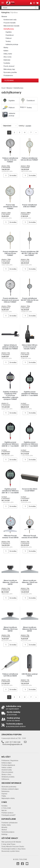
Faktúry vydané (7, 767)
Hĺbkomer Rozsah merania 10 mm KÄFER (10, 537)
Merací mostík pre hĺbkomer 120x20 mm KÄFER (10, 582)
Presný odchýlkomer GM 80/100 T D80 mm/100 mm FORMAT (30, 253)
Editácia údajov (7, 763)
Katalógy (4, 834)
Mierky (6, 48)
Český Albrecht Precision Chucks (13, 847)
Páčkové (9, 38)
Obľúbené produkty (8, 777)
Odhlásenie (5, 779)
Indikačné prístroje (12, 44)
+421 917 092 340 (13, 742)
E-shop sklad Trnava (8, 844)
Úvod (3, 88)
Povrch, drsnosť (9, 66)
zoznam (28, 126)
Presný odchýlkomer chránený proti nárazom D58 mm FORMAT (10, 300)
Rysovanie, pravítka (10, 72)
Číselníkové (10, 35)
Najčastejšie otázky (8, 798)
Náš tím (4, 810)
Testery (8, 41)
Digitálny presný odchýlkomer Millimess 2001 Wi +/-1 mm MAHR (10, 491)
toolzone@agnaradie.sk (12, 744)
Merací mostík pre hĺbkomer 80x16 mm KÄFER (30, 629)
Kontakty (4, 806)
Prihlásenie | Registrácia (10, 761)
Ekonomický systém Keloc (10, 851)
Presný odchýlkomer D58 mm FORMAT (30, 206)
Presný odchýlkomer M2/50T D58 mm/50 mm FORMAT (30, 300)
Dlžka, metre (8, 54)
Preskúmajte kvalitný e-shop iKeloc (14, 849)
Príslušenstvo (8, 75)
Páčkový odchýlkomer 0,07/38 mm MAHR (10, 675)
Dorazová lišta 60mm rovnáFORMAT (30, 490)
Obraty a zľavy (6, 774)
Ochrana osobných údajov (10, 789)
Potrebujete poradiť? (8, 815)
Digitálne (9, 32)
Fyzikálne (7, 63)
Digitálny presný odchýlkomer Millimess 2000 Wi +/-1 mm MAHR (10, 444)
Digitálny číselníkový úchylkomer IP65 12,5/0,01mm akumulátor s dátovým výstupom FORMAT (10, 396)
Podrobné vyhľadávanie (9, 823)
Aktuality (4, 827)
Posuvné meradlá (9, 23)
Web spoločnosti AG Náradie (11, 842)
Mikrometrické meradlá (11, 26)
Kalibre (6, 51)
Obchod (4, 830)
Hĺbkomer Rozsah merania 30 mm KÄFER (30, 537)
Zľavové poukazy (7, 772)
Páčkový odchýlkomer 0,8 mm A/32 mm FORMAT (10, 160)
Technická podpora (8, 832)
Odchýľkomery (9, 29)
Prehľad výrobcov (7, 813)
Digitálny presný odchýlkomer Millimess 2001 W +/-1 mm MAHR (30, 444)
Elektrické (7, 60)
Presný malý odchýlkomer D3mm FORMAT (10, 207)
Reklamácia (5, 791)
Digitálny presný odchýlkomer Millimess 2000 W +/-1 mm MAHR (30, 394)
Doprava (4, 794)
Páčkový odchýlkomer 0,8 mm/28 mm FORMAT (30, 159)
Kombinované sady (10, 20)
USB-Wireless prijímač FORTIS (30, 675)
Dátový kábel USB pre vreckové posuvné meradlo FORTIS (30, 347)
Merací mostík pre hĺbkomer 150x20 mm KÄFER (30, 582)
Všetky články (6, 825)
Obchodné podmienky (9, 787)
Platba (4, 796)
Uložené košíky (7, 770)
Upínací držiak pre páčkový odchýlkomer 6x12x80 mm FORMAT (10, 347)
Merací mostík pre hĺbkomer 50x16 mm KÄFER (10, 629)
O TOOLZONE (6, 808)
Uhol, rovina (7, 57)
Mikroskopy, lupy (9, 69)
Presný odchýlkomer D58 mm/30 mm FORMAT (10, 253)
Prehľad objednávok (8, 765)
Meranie (4, 17)
